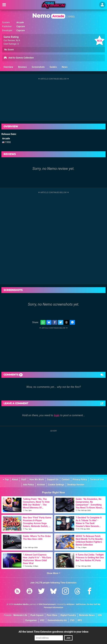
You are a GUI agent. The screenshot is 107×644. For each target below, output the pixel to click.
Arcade (20, 22)
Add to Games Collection (19, 58)
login (57, 415)
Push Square (37, 615)
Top (6, 480)
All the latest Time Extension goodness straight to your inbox (53, 632)
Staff (24, 480)
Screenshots (38, 67)
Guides (53, 67)
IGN (100, 615)
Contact (66, 480)
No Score (9, 50)
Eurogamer (31, 620)
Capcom (21, 26)
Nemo (49, 16)
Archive (41, 485)
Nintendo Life (20, 615)
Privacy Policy (80, 480)
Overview (8, 67)
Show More (54, 573)
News (65, 67)
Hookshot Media (21, 604)
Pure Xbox (52, 615)
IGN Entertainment (47, 604)
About (15, 480)
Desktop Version (76, 485)
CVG (72, 620)
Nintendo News (87, 615)
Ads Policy (29, 485)
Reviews (22, 67)
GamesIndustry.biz (57, 620)
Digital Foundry (68, 615)
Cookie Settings (56, 485)
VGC (42, 620)
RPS (80, 620)
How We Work (37, 480)
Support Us (53, 480)
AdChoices (81, 604)
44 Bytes (70, 604)
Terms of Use (97, 480)
